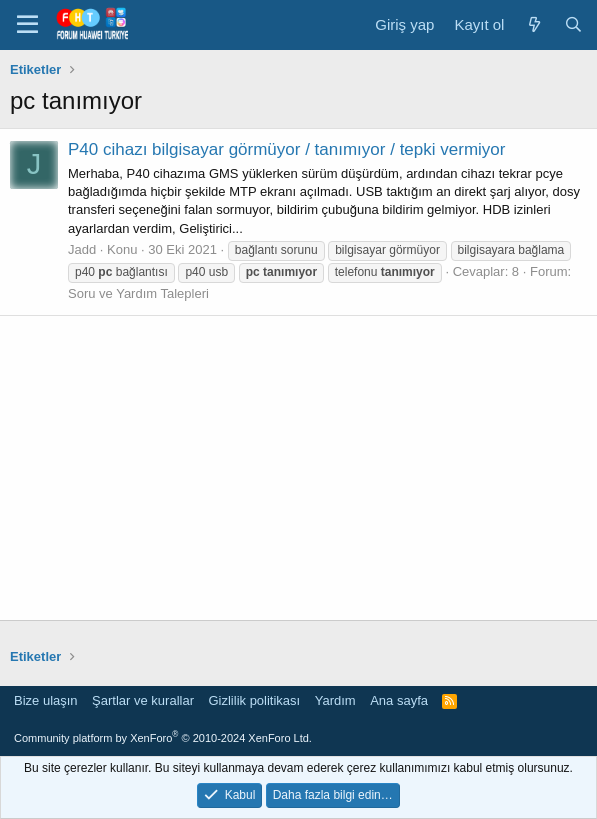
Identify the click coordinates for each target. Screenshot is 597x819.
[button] (27, 25)
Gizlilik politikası (254, 700)
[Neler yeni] (533, 24)
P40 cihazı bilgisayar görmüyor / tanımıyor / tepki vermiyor (286, 149)
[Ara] (573, 24)
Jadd (82, 249)
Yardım (335, 700)
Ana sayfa (399, 700)
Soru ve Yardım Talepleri (138, 293)
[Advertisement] (298, 468)
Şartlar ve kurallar (143, 700)
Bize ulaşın (46, 700)
